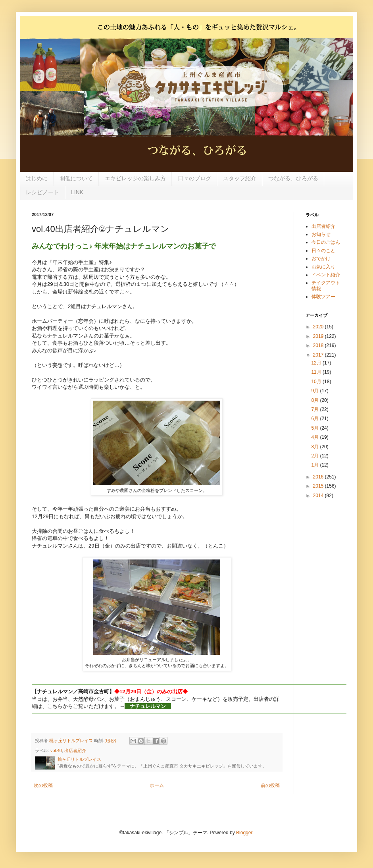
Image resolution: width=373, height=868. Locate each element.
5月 (315, 428)
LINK (77, 192)
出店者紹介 (75, 750)
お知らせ (321, 234)
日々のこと (323, 251)
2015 (319, 486)
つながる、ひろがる (293, 178)
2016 (319, 477)
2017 (319, 355)
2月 (315, 456)
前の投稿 (270, 785)
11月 (317, 372)
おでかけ (321, 258)
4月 (315, 437)
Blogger (244, 833)
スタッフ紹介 (240, 178)
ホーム (157, 785)
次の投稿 (43, 785)
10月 (317, 382)
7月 (315, 409)
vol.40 (56, 750)
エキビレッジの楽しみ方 (135, 178)
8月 (315, 400)
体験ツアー (323, 297)
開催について (76, 178)
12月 (317, 363)
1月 (315, 465)
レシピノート (42, 192)
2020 (319, 327)
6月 (315, 419)
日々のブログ (194, 178)
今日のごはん (326, 242)
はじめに (37, 178)
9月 (315, 391)
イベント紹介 (326, 275)
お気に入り (323, 267)
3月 (315, 447)
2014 (319, 496)
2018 (319, 345)
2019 (319, 336)
